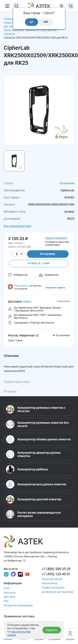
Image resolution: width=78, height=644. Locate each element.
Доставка (9, 597)
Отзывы (37, 391)
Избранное (18, 275)
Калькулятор (50, 583)
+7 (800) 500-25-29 (56, 569)
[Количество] (17, 254)
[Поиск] (16, 6)
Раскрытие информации (18, 605)
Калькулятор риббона (27, 469)
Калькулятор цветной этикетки (34, 499)
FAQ (6, 601)
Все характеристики (17, 226)
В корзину (48, 254)
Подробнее (63, 301)
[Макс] (13, 574)
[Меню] (7, 6)
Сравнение (49, 275)
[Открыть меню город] (62, 6)
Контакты (10, 593)
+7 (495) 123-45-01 (56, 574)
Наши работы (22, 286)
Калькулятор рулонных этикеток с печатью (36, 409)
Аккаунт (70, 636)
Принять (52, 630)
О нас (7, 588)
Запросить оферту (55, 288)
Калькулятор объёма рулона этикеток (38, 439)
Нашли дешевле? (56, 238)
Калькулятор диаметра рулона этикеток (33, 454)
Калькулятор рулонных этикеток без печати (37, 424)
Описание (37, 356)
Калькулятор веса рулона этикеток (36, 484)
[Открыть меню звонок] (71, 6)
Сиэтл (27, 301)
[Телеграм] (6, 574)
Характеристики (37, 382)
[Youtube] (27, 574)
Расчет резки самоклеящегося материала (33, 514)
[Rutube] (20, 574)
